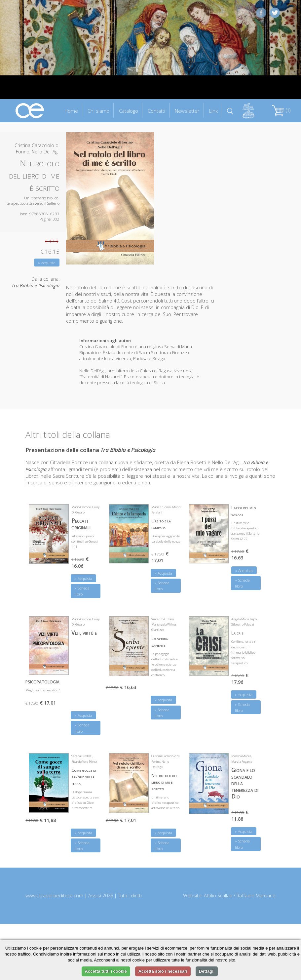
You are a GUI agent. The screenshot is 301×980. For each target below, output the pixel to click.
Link (213, 111)
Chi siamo (98, 111)
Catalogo (129, 111)
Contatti (156, 111)
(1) (281, 110)
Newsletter (187, 111)
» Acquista (47, 263)
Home (71, 111)
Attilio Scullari (218, 896)
